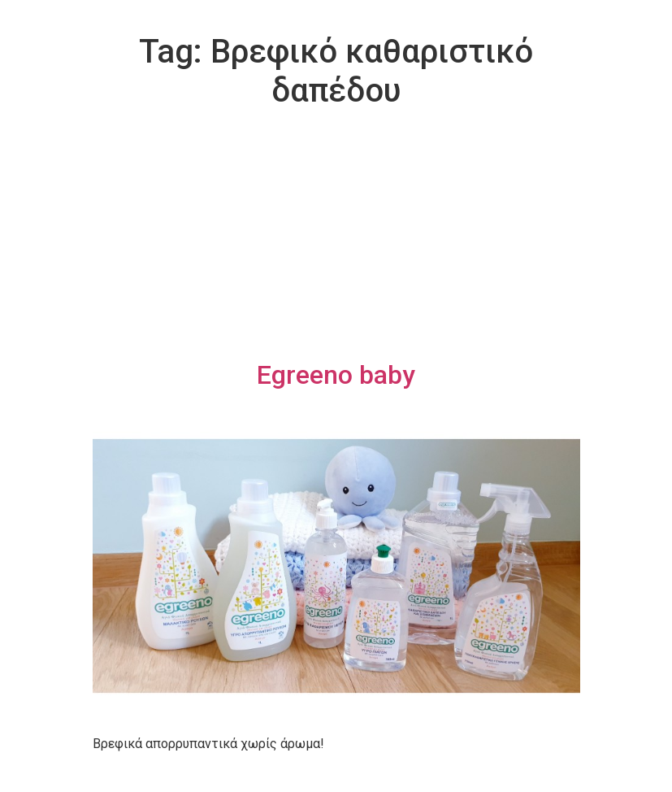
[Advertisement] (336, 237)
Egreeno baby (336, 375)
